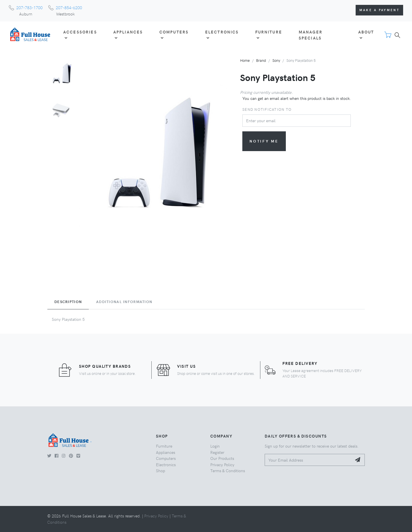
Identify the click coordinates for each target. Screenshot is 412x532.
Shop (161, 470)
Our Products (222, 458)
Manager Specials (311, 35)
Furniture (164, 446)
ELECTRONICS (222, 35)
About (366, 35)
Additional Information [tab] (124, 302)
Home (245, 60)
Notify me (264, 141)
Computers (166, 458)
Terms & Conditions (228, 470)
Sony (276, 60)
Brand (261, 60)
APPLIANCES (128, 35)
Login (215, 446)
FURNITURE (269, 35)
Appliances (166, 452)
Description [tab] (68, 302)
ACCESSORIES (80, 35)
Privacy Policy (222, 464)
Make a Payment (379, 10)
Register (217, 452)
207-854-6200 (69, 7)
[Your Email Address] (308, 460)
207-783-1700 (29, 7)
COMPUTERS (174, 35)
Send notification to (267, 109)
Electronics (166, 464)
